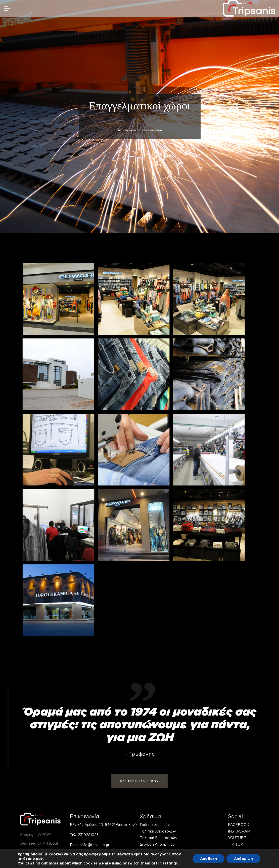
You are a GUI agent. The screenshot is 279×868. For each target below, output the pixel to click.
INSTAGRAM (239, 831)
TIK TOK (236, 844)
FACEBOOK (239, 825)
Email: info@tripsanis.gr (90, 845)
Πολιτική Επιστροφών (158, 838)
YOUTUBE (237, 838)
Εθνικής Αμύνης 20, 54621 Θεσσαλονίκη (105, 825)
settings (170, 863)
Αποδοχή (208, 859)
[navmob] (8, 8)
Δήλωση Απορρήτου (157, 844)
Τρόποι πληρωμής (155, 825)
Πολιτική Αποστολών (158, 831)
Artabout (51, 843)
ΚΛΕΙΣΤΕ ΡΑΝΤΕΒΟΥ (140, 781)
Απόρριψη (243, 859)
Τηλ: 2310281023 (84, 835)
